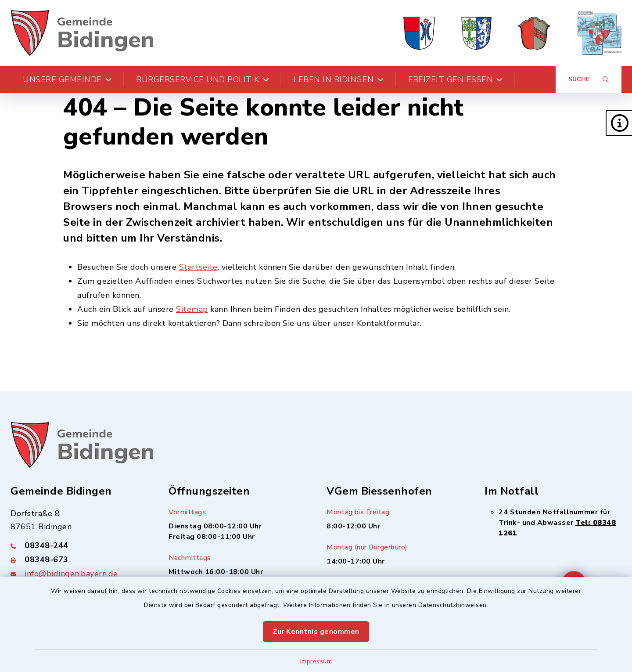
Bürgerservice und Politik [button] (203, 79)
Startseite (198, 267)
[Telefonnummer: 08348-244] (79, 546)
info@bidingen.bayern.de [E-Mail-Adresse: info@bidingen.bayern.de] (71, 574)
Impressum (316, 661)
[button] (619, 123)
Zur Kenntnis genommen (316, 632)
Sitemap (192, 309)
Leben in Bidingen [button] (339, 79)
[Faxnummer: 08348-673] (79, 560)
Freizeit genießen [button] (456, 79)
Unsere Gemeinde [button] (67, 79)
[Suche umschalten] (589, 79)
